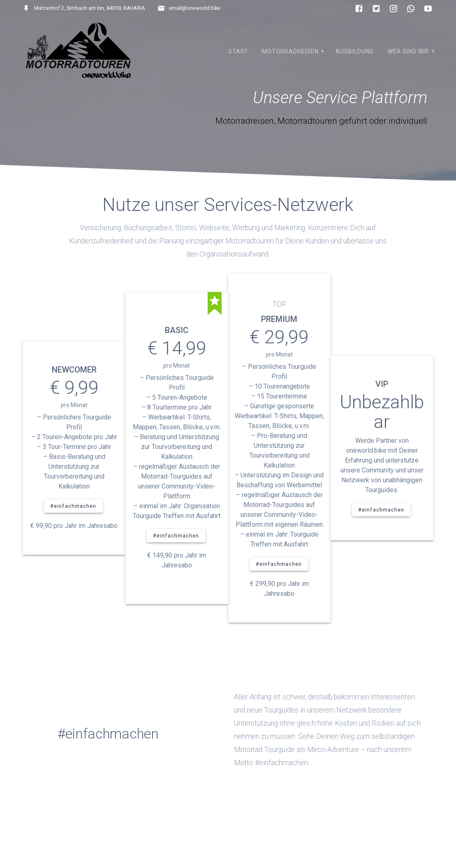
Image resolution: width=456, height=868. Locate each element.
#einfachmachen (73, 506)
